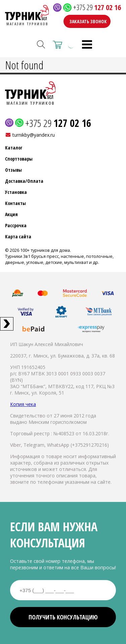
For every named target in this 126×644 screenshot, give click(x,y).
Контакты (15, 203)
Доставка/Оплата (24, 181)
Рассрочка (16, 225)
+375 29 (97, 8)
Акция (11, 214)
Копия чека (23, 404)
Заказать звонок (88, 21)
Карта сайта (18, 236)
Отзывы (13, 170)
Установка (16, 192)
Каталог (14, 148)
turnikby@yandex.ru (34, 135)
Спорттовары (19, 159)
